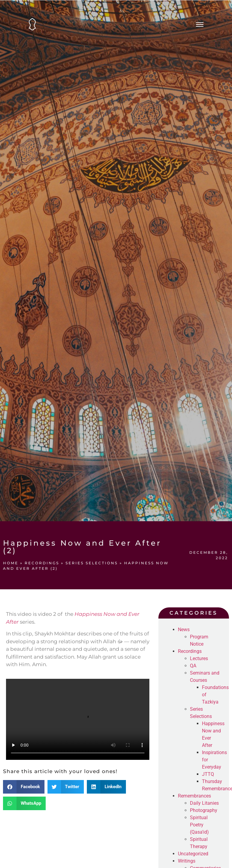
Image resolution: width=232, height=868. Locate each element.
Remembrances (194, 796)
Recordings (42, 563)
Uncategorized (193, 854)
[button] (24, 787)
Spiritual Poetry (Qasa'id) (199, 825)
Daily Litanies (204, 803)
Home (11, 563)
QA (193, 666)
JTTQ (208, 774)
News (184, 630)
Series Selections (92, 563)
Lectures (199, 658)
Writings (187, 861)
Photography (204, 810)
